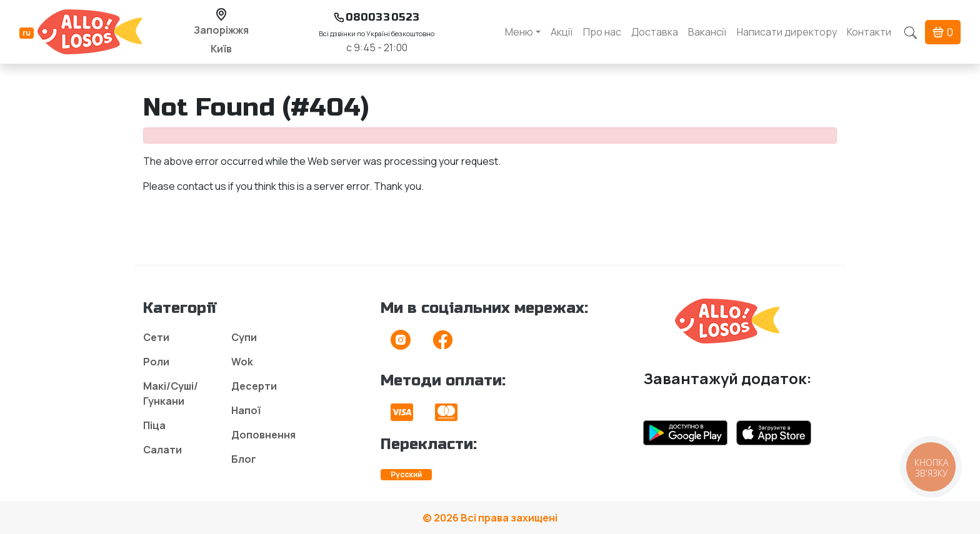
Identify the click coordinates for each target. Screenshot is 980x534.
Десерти (254, 386)
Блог (244, 459)
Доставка (655, 32)
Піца (154, 425)
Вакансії (707, 32)
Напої (246, 410)
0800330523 (383, 17)
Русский (406, 474)
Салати (162, 450)
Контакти (869, 32)
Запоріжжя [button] (221, 30)
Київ (221, 49)
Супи (244, 337)
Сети (156, 337)
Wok (242, 362)
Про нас (602, 32)
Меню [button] (519, 32)
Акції (562, 32)
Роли (156, 362)
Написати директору (787, 32)
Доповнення (263, 435)
